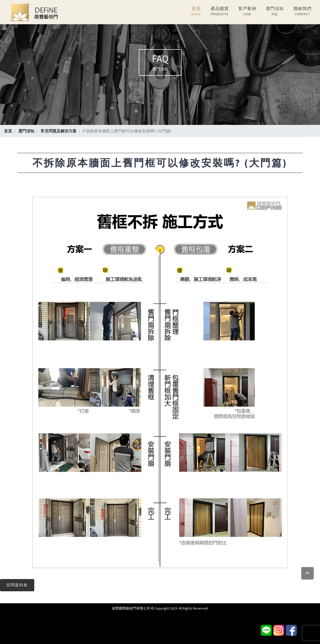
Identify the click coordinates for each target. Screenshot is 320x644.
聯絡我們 (302, 11)
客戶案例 (247, 11)
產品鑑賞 (220, 11)
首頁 (196, 11)
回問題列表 (17, 585)
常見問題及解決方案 (58, 131)
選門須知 (275, 11)
